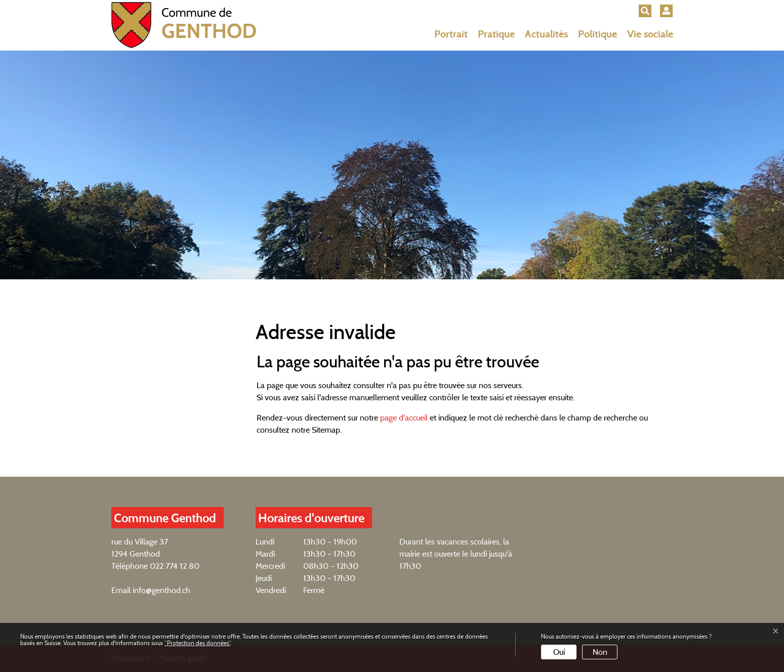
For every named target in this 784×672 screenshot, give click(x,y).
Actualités (546, 34)
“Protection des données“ (197, 643)
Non (600, 652)
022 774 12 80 (175, 566)
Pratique (496, 34)
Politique (597, 34)
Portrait (451, 34)
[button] (645, 11)
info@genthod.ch (161, 590)
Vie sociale (650, 34)
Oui (559, 652)
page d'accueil (404, 418)
